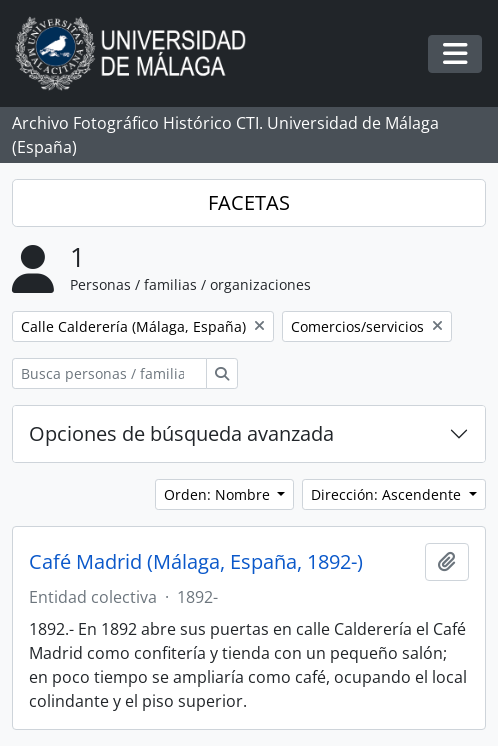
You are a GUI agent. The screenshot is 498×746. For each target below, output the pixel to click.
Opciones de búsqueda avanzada (181, 433)
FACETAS (249, 202)
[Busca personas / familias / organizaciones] (109, 373)
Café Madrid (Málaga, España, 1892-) (196, 562)
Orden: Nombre (219, 494)
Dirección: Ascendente (388, 494)
